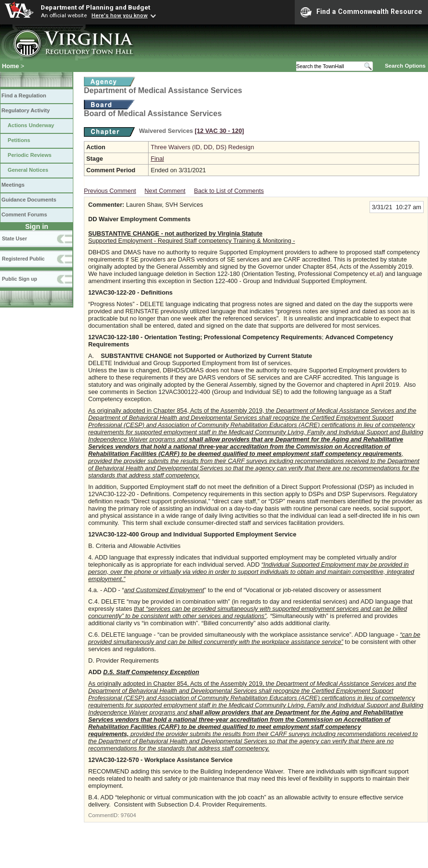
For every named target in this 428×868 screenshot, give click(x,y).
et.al (375, 274)
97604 (128, 815)
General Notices (28, 170)
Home (11, 66)
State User (14, 238)
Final (157, 159)
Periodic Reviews (30, 155)
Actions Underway (31, 125)
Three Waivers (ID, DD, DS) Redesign (202, 147)
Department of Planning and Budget (95, 7)
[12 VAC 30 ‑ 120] (219, 131)
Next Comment (165, 191)
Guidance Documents (29, 200)
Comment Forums (24, 214)
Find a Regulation (24, 95)
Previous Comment (110, 191)
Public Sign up (19, 279)
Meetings (13, 185)
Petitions (19, 140)
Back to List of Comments (229, 191)
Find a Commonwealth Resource (361, 12)
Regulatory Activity (26, 110)
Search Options (405, 66)
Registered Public (23, 259)
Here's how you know (120, 15)
